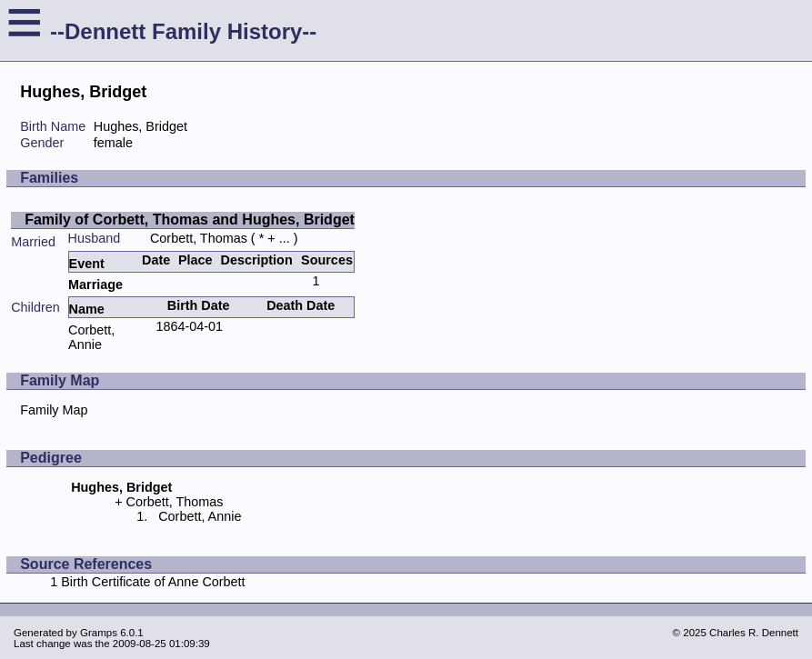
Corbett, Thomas (199, 238)
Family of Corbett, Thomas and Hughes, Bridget (190, 220)
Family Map (54, 410)
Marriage (95, 285)
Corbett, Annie (91, 337)
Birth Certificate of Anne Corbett (153, 582)
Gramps (99, 633)
